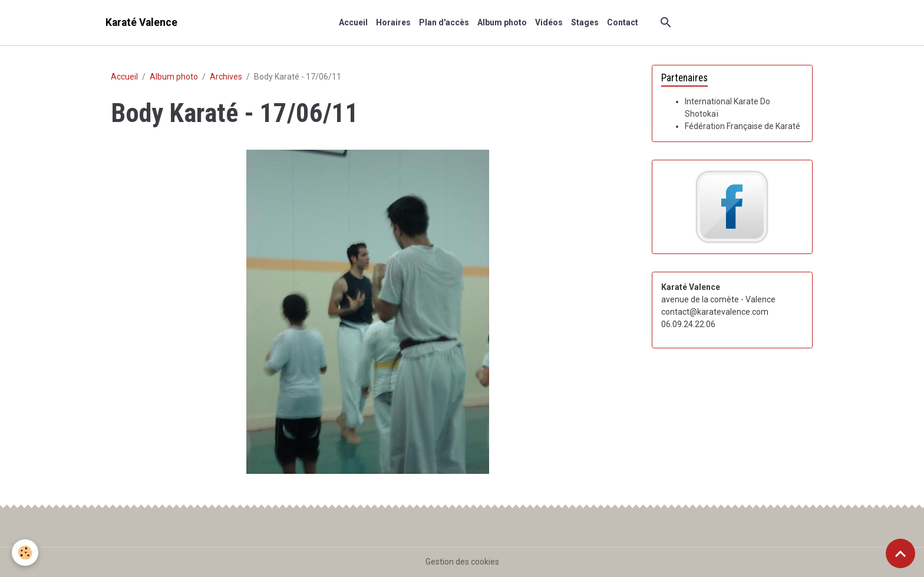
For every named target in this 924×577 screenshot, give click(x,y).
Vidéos (549, 22)
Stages (585, 22)
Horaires (393, 22)
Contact (623, 22)
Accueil (353, 22)
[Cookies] (25, 553)
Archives (226, 77)
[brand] (141, 23)
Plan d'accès (444, 22)
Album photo (502, 22)
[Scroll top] (900, 553)
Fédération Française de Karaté (742, 126)
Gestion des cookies (462, 562)
